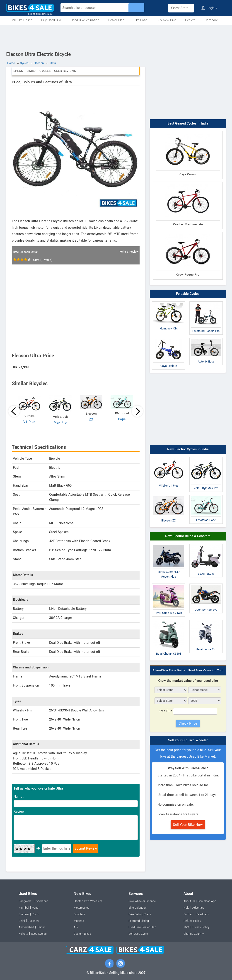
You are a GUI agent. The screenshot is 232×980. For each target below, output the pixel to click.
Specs (18, 71)
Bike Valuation (138, 908)
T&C (186, 927)
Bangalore (25, 901)
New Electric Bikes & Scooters (188, 536)
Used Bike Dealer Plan (142, 927)
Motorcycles (81, 908)
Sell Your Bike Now (188, 825)
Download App (207, 901)
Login (209, 8)
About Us (189, 901)
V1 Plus (29, 422)
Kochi (36, 914)
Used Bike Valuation (85, 20)
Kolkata (23, 934)
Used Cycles (39, 934)
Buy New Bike (166, 20)
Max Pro (60, 423)
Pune (35, 908)
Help (186, 908)
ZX (91, 419)
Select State (181, 8)
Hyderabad (41, 901)
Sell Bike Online (21, 20)
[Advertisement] (116, 37)
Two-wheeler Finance (142, 901)
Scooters (79, 914)
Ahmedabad (26, 927)
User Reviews (65, 71)
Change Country (194, 934)
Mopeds (79, 921)
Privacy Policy (201, 927)
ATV (76, 927)
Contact (188, 914)
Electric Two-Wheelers (88, 901)
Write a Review (129, 252)
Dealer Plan (116, 20)
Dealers (190, 20)
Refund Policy (192, 921)
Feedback (203, 914)
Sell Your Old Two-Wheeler (188, 740)
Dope (122, 419)
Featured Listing (139, 921)
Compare (211, 20)
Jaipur (41, 927)
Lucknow (34, 921)
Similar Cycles (39, 71)
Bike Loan (140, 20)
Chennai (24, 914)
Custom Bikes (82, 934)
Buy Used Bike (51, 20)
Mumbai (24, 908)
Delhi (22, 921)
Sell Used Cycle (138, 934)
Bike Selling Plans (140, 914)
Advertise (198, 908)
